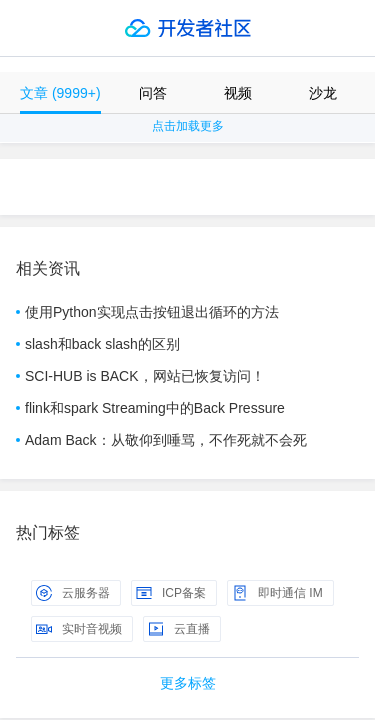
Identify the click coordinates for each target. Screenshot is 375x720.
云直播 (179, 629)
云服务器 (73, 593)
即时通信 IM (277, 593)
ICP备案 (171, 593)
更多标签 (188, 683)
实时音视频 (79, 629)
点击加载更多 (188, 126)
